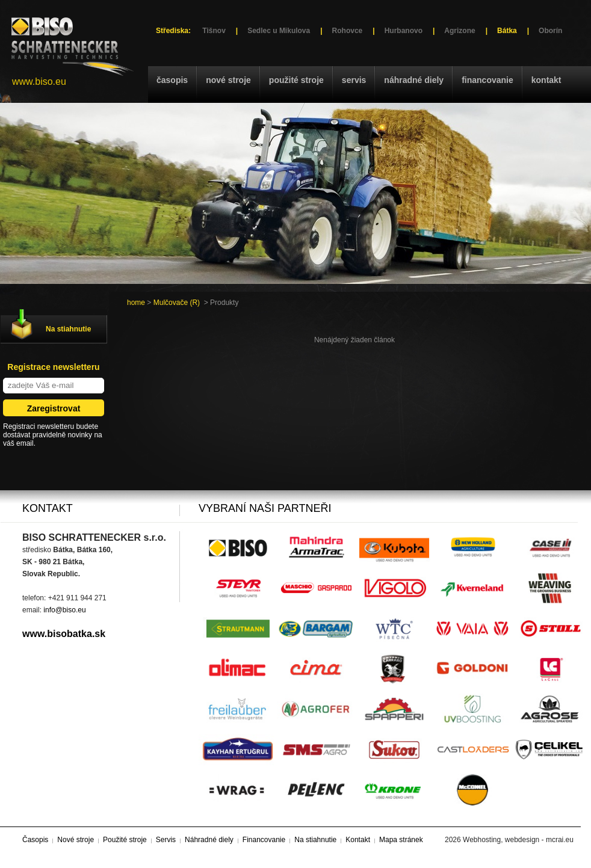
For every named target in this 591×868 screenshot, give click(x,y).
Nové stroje (228, 80)
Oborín (550, 31)
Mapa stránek (401, 840)
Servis (354, 80)
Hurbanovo (404, 31)
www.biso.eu (39, 82)
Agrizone (459, 31)
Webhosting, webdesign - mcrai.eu (518, 840)
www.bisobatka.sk (64, 634)
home (136, 303)
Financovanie (487, 80)
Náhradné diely (414, 80)
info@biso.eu (64, 610)
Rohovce (348, 31)
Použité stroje (296, 80)
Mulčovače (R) (177, 303)
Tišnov (214, 31)
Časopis (172, 80)
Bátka (507, 31)
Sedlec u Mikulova (279, 31)
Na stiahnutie (68, 329)
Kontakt (546, 80)
